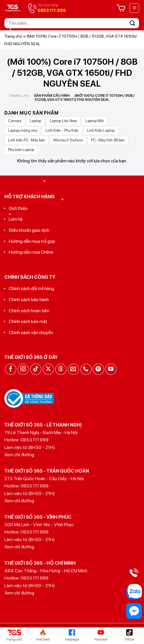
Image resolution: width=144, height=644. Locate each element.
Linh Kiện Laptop (101, 130)
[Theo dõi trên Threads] (61, 369)
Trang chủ (13, 36)
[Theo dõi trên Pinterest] (98, 369)
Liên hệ (16, 219)
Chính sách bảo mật (28, 321)
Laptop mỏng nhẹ (23, 130)
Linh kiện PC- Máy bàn (27, 140)
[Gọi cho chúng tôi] (86, 369)
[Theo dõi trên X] (48, 369)
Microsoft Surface (68, 140)
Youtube (101, 635)
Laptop (35, 121)
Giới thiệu (18, 208)
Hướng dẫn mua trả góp (32, 241)
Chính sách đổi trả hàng (31, 288)
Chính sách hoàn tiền (29, 311)
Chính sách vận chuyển (31, 332)
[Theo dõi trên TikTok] (36, 369)
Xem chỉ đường (19, 455)
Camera (15, 121)
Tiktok (130, 635)
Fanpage (72, 635)
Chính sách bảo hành (29, 300)
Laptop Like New (63, 121)
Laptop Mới (94, 121)
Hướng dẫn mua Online (31, 252)
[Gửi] (133, 23)
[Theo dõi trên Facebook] (11, 369)
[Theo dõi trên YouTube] (111, 369)
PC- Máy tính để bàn (108, 140)
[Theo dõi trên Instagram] (23, 369)
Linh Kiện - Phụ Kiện (62, 130)
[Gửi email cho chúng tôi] (73, 369)
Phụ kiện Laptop (21, 150)
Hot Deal (43, 635)
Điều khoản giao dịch (29, 230)
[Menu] (134, 8)
